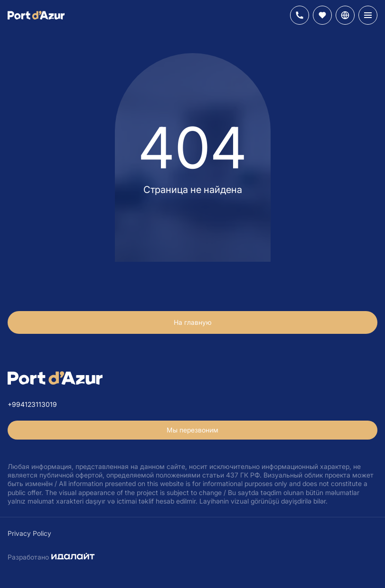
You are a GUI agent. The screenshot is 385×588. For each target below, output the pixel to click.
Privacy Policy (29, 533)
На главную (193, 322)
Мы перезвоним (192, 430)
